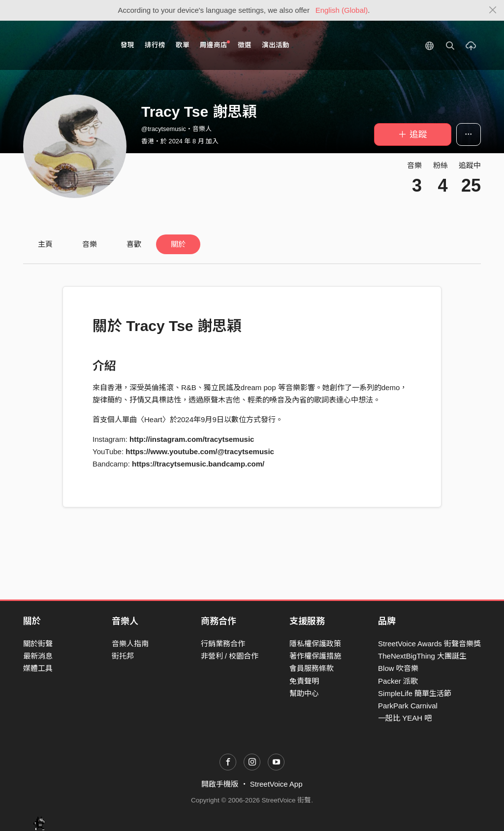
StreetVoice (64, 45)
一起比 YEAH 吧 (405, 718)
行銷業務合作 (223, 644)
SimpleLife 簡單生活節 (415, 693)
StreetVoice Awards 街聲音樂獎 (429, 644)
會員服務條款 (312, 668)
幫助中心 (304, 693)
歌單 (183, 45)
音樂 (90, 244)
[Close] (493, 10)
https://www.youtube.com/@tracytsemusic (200, 451)
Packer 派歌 (398, 681)
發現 (127, 45)
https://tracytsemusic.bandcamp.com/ (198, 464)
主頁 (45, 244)
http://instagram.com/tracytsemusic (192, 439)
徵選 (245, 45)
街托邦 (123, 656)
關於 (178, 244)
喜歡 (134, 244)
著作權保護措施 (315, 656)
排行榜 (155, 45)
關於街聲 (38, 644)
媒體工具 (38, 668)
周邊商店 (215, 45)
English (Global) (342, 10)
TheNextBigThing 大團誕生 (422, 656)
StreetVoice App (276, 784)
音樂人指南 (130, 644)
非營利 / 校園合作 (230, 656)
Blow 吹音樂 (398, 668)
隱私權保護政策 (315, 644)
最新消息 (38, 656)
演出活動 (276, 45)
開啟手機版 (220, 784)
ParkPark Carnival (408, 706)
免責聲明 (304, 681)
